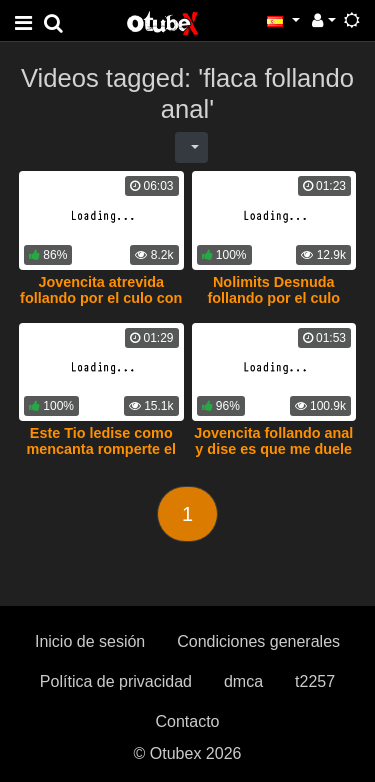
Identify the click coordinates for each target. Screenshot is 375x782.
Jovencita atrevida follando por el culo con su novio (101, 298)
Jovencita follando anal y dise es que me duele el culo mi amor (273, 449)
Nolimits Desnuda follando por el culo (273, 290)
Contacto (187, 721)
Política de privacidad (116, 681)
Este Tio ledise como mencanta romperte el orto (101, 449)
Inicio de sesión (90, 641)
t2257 (315, 681)
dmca (243, 681)
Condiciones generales (258, 641)
